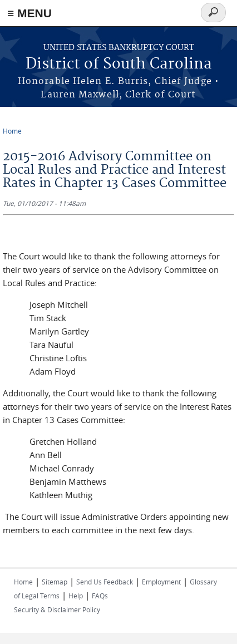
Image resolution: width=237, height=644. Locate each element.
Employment (161, 582)
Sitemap (55, 582)
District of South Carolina (119, 64)
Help (76, 596)
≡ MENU (29, 13)
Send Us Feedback (105, 582)
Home (12, 131)
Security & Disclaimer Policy (57, 609)
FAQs (100, 596)
